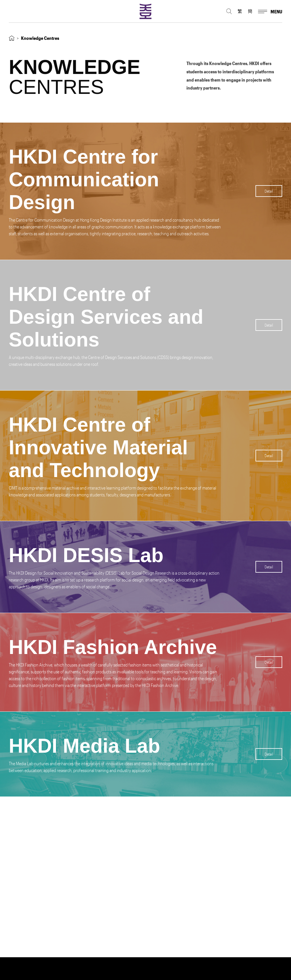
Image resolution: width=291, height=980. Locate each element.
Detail (269, 191)
